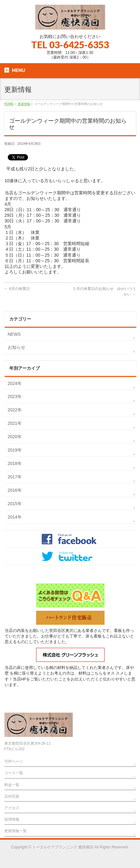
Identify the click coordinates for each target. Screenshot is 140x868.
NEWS (14, 334)
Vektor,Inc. (100, 853)
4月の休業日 (17, 289)
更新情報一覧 (16, 831)
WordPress (42, 853)
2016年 (15, 490)
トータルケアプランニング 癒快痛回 (63, 847)
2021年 (15, 423)
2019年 (15, 450)
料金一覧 (12, 785)
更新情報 (24, 104)
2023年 (15, 396)
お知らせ (16, 347)
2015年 (15, 504)
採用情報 (12, 819)
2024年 (15, 383)
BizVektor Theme (70, 853)
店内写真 (12, 796)
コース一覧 (14, 773)
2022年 (15, 410)
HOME (9, 104)
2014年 (15, 517)
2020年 (15, 437)
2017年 (15, 477)
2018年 (15, 463)
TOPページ (14, 761)
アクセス (12, 808)
